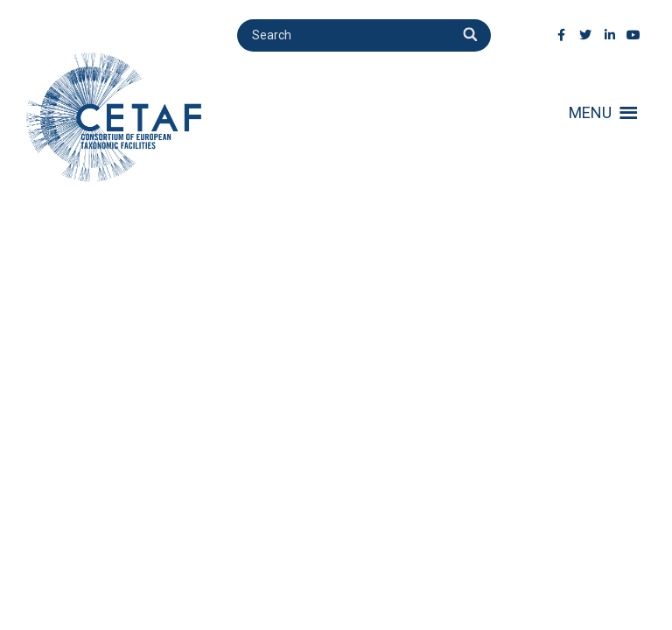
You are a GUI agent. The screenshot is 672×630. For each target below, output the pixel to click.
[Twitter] (586, 35)
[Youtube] (634, 35)
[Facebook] (562, 35)
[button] (590, 113)
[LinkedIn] (610, 35)
